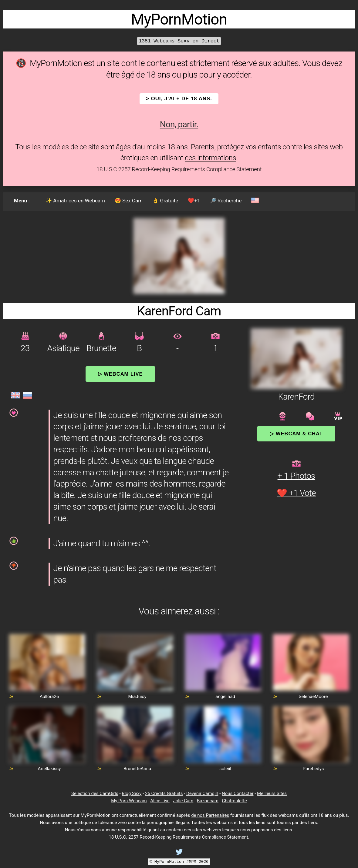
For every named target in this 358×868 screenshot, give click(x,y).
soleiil (225, 769)
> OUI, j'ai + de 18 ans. (179, 99)
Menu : (22, 201)
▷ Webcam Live (120, 374)
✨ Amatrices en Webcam (75, 201)
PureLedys (313, 769)
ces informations (210, 158)
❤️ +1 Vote (296, 493)
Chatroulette (235, 801)
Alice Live (160, 801)
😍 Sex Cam (129, 201)
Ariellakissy (49, 769)
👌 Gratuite (165, 201)
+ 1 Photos (296, 476)
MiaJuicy (137, 697)
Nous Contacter (238, 793)
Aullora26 (49, 697)
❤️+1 (194, 201)
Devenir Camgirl (202, 793)
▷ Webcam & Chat (296, 434)
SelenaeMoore (313, 697)
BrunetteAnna (137, 769)
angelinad (225, 697)
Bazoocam (208, 801)
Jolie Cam (183, 801)
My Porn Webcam (129, 801)
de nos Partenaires (210, 815)
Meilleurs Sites (272, 793)
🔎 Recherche (226, 201)
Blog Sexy (132, 793)
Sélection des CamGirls (95, 793)
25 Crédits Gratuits (164, 793)
